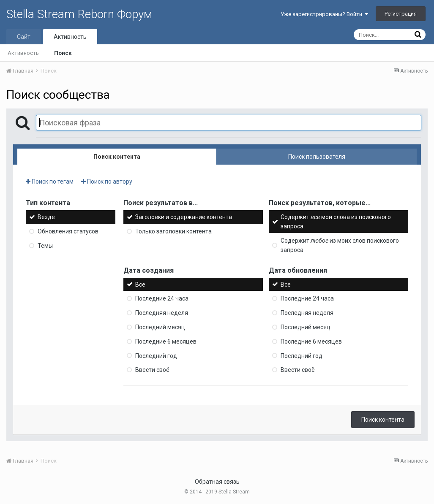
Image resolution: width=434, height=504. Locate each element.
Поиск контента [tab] (117, 157)
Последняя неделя (162, 313)
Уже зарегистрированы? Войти (324, 14)
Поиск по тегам (50, 182)
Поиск (63, 53)
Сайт (24, 37)
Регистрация (401, 14)
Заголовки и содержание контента (184, 217)
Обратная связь (217, 482)
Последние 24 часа (162, 298)
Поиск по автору (107, 182)
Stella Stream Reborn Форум (79, 14)
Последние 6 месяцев (166, 341)
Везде (46, 217)
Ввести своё (152, 370)
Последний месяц (160, 327)
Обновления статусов (68, 231)
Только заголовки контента (173, 231)
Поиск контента (383, 420)
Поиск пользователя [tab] (317, 157)
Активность (70, 37)
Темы (45, 246)
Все (140, 284)
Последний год (156, 355)
